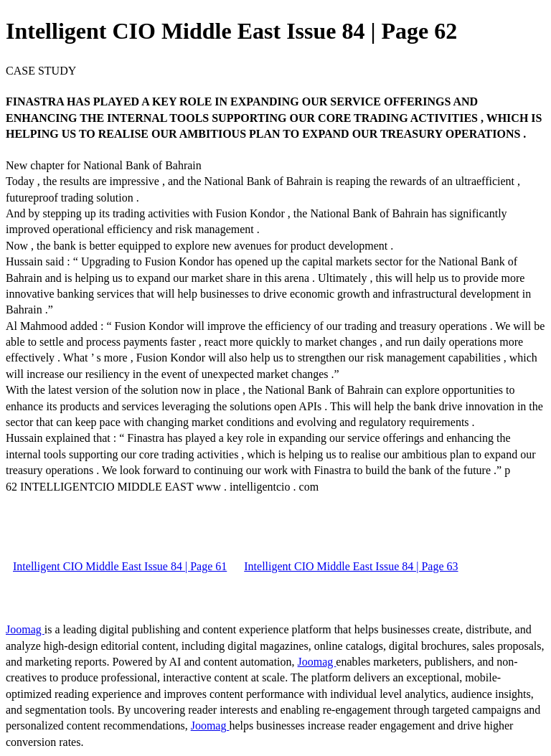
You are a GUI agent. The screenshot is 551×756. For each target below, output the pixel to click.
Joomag (25, 629)
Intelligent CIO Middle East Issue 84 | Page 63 (351, 566)
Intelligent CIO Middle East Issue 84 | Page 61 (120, 566)
